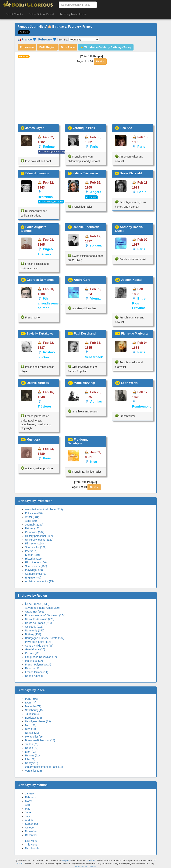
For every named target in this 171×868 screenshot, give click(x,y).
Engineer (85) (33, 578)
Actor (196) (32, 521)
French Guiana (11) (37, 672)
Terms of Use (81, 866)
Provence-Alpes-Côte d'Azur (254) (45, 615)
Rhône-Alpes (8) (35, 676)
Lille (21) (30, 759)
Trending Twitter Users (73, 14)
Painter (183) (33, 528)
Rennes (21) (32, 755)
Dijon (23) (31, 752)
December (31, 835)
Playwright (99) (34, 570)
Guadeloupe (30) (35, 649)
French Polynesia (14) (38, 665)
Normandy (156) (35, 630)
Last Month (32, 841)
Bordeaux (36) (34, 718)
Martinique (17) (34, 661)
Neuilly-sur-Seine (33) (38, 721)
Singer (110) (32, 555)
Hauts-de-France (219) (39, 623)
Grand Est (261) (35, 612)
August (29, 820)
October (30, 828)
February (30, 797)
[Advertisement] (86, 96)
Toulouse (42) (33, 714)
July (28, 816)
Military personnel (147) (39, 536)
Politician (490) (34, 513)
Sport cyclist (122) (36, 547)
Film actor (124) (34, 543)
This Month (32, 845)
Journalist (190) (34, 525)
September (32, 824)
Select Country (14, 14)
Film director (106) (36, 562)
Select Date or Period (41, 14)
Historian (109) (34, 559)
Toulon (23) (32, 744)
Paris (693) (32, 699)
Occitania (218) (34, 627)
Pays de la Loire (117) (38, 642)
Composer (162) (35, 532)
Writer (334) (32, 517)
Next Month (32, 848)
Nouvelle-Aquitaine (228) (40, 619)
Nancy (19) (32, 763)
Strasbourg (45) (34, 710)
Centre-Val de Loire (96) (39, 646)
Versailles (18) (34, 771)
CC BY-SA (90, 860)
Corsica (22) (32, 653)
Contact (93, 866)
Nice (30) (31, 729)
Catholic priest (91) (36, 574)
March (29, 801)
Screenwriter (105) (36, 566)
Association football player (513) (44, 509)
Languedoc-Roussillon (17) (41, 657)
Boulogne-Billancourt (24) (40, 740)
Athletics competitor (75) (39, 581)
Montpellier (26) (34, 737)
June (28, 812)
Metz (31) (31, 725)
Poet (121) (31, 551)
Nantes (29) (32, 733)
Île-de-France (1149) (37, 604)
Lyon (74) (31, 703)
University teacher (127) (39, 540)
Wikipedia (66, 860)
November (31, 831)
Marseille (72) (33, 706)
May (28, 809)
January (30, 793)
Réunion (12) (33, 668)
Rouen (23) (32, 748)
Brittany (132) (33, 634)
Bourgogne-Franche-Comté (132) (45, 638)
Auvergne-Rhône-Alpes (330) (42, 608)
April (28, 805)
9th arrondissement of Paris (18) (44, 767)
